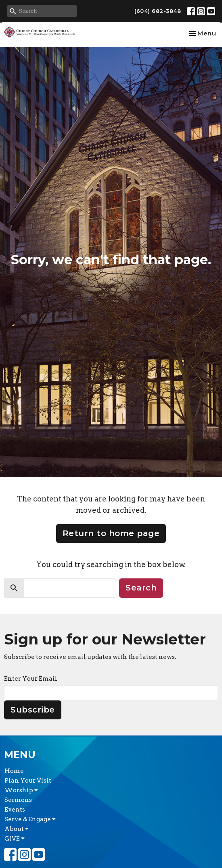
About (17, 829)
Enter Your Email (31, 679)
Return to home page (111, 533)
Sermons (18, 800)
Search (141, 588)
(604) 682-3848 (158, 11)
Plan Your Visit (28, 781)
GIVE (15, 839)
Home (14, 771)
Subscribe (33, 710)
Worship (21, 790)
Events (15, 810)
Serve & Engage (30, 819)
